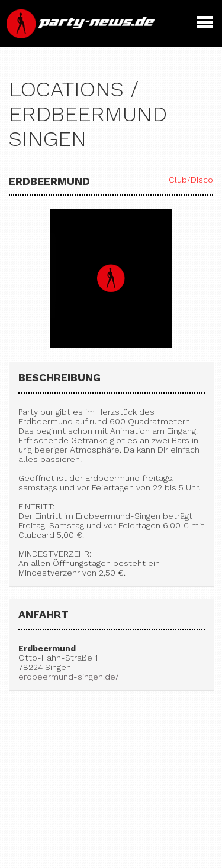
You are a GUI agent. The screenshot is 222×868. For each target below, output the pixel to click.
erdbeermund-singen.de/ (69, 677)
